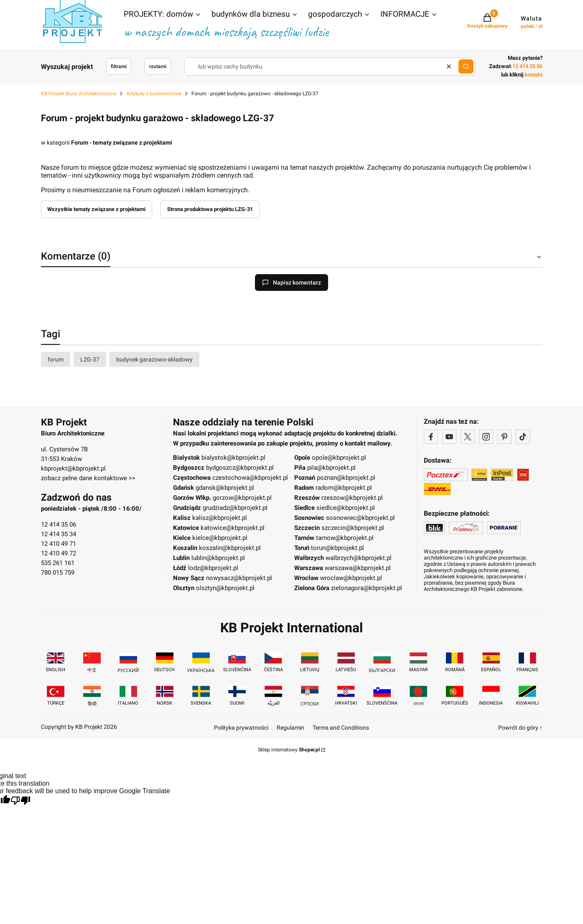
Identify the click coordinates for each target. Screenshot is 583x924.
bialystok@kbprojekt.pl (233, 458)
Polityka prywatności (241, 728)
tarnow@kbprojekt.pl (345, 538)
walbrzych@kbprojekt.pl (359, 558)
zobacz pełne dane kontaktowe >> (88, 478)
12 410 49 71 (59, 544)
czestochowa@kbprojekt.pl (250, 478)
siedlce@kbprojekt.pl (346, 508)
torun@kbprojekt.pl (337, 548)
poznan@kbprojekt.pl (346, 478)
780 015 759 (58, 573)
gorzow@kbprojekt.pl (242, 498)
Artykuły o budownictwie (154, 94)
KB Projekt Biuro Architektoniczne (79, 94)
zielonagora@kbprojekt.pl (367, 588)
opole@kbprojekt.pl (339, 458)
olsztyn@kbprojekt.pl (225, 588)
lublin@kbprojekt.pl (218, 558)
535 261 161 (58, 563)
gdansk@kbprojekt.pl (225, 488)
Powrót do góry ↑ (520, 728)
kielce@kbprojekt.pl (220, 538)
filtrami (119, 66)
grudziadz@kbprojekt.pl (235, 508)
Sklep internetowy (289, 750)
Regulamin (290, 728)
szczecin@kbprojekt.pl (353, 528)
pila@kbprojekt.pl (331, 468)
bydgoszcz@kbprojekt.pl (240, 468)
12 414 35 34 (59, 534)
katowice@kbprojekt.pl (233, 528)
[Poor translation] (20, 801)
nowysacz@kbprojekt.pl (239, 578)
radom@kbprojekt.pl (344, 488)
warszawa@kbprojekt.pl (358, 568)
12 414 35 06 (59, 524)
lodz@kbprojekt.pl (213, 568)
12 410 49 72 (59, 553)
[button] (163, 15)
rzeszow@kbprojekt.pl (352, 498)
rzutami (158, 66)
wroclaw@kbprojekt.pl (351, 578)
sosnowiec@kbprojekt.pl (360, 518)
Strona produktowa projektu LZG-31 (210, 209)
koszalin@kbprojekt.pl (230, 548)
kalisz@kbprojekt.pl (220, 518)
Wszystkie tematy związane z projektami (96, 209)
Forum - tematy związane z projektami (122, 143)
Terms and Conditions (341, 728)
